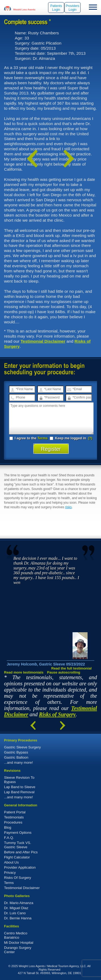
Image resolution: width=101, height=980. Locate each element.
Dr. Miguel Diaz (16, 908)
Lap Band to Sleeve (20, 787)
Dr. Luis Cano (15, 913)
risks (68, 507)
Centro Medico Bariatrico (16, 935)
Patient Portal (15, 812)
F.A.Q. (9, 838)
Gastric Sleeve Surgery (22, 747)
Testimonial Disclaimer (43, 341)
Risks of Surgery (57, 714)
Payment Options (18, 833)
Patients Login (56, 8)
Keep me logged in (68, 438)
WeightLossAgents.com (24, 8)
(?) (90, 438)
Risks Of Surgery (18, 878)
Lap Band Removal (19, 792)
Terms (42, 438)
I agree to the (28, 438)
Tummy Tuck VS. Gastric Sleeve (18, 845)
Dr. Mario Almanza (19, 903)
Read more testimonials (24, 672)
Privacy (10, 873)
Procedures (13, 822)
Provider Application (20, 867)
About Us (11, 862)
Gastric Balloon (16, 757)
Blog (8, 827)
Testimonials (14, 817)
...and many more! (18, 763)
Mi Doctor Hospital (19, 943)
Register (51, 449)
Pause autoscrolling (64, 672)
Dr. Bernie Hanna (18, 918)
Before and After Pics (21, 852)
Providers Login (73, 8)
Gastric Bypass (16, 752)
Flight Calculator (17, 857)
